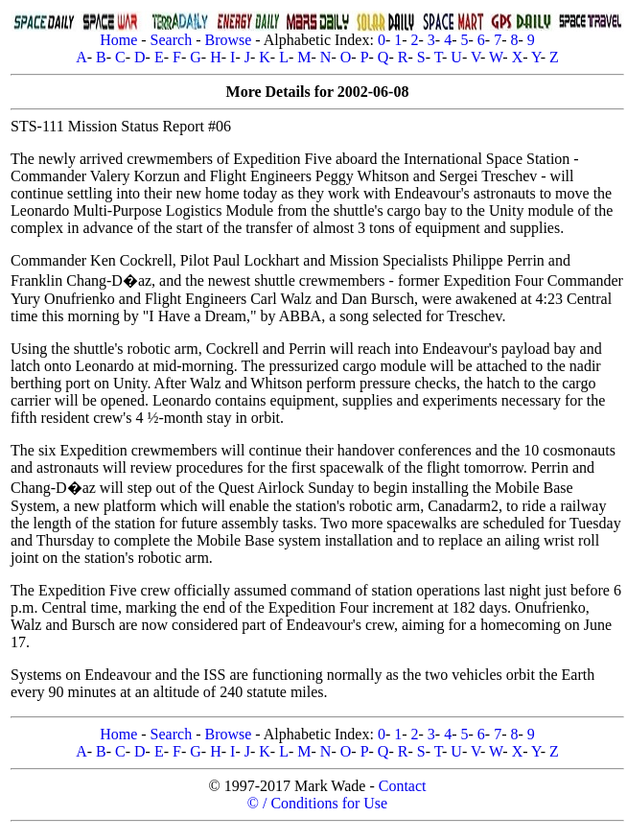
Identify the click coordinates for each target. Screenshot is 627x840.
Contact (403, 786)
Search (172, 40)
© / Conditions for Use (317, 803)
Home (118, 40)
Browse (228, 40)
